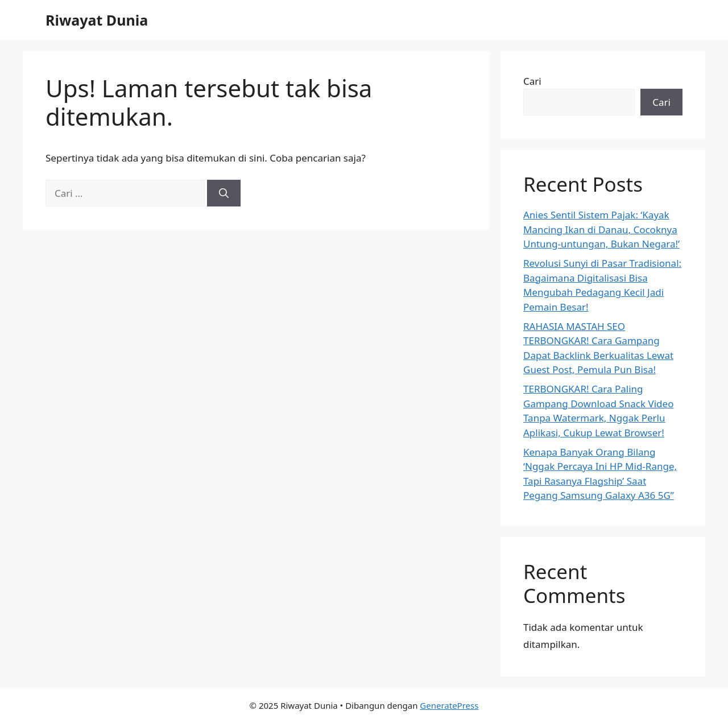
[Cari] (224, 193)
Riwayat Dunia (97, 20)
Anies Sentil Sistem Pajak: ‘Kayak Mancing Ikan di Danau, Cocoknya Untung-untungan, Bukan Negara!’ (601, 229)
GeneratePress (449, 705)
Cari (532, 81)
